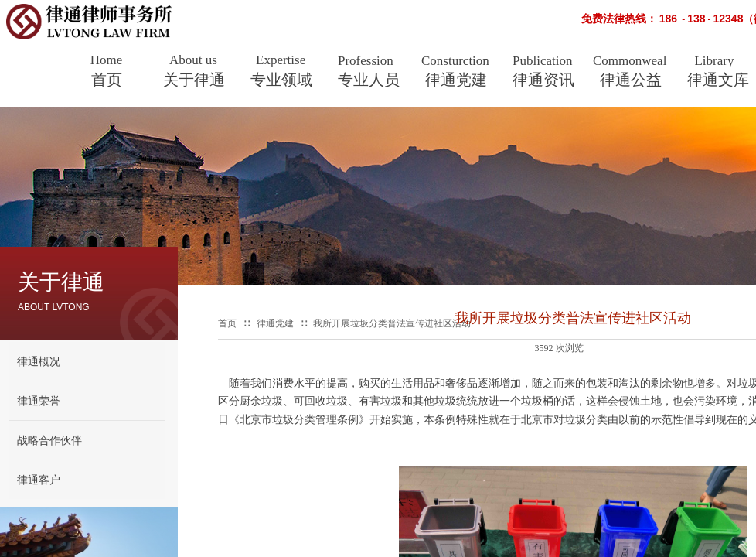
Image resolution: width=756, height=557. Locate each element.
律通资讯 (543, 80)
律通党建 (456, 80)
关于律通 (194, 80)
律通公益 (631, 80)
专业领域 (281, 80)
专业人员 (369, 80)
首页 (107, 80)
